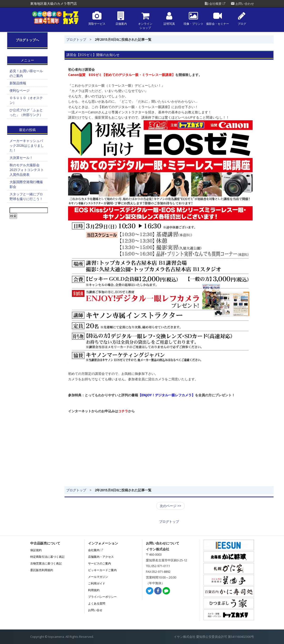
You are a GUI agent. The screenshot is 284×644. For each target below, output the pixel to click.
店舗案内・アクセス (101, 557)
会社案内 (96, 550)
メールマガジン (98, 577)
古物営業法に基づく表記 (46, 563)
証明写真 (169, 18)
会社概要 (215, 4)
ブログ (242, 18)
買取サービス (97, 18)
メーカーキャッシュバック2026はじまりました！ (27, 145)
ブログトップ (76, 39)
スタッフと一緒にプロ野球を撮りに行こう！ (26, 196)
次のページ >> (170, 506)
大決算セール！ (21, 158)
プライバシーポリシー (102, 597)
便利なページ (20, 90)
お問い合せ (95, 610)
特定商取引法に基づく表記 (47, 557)
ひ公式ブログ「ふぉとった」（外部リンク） (26, 112)
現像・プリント (194, 18)
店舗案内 (121, 18)
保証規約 (36, 550)
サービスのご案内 (100, 563)
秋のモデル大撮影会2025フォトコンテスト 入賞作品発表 (27, 170)
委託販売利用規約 (42, 570)
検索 (13, 216)
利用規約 (94, 590)
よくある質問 (97, 603)
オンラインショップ (145, 20)
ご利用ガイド (97, 583)
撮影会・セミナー (218, 18)
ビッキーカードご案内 (102, 570)
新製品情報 (18, 83)
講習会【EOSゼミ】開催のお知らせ (93, 55)
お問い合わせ (242, 4)
